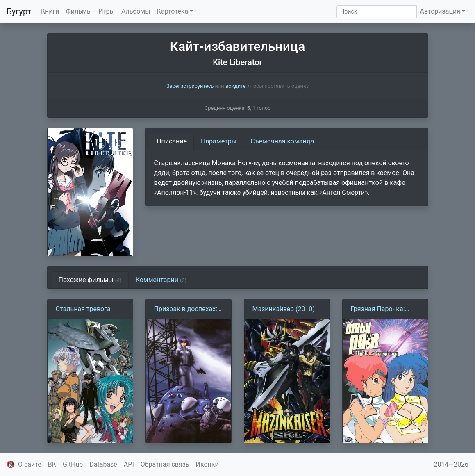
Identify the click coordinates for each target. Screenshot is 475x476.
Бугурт (19, 11)
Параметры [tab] (219, 141)
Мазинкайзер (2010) (284, 309)
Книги (50, 11)
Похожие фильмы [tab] (90, 280)
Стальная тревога (83, 309)
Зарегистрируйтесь (190, 86)
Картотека (173, 11)
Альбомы (136, 11)
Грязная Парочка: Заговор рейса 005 (380, 310)
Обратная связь (165, 464)
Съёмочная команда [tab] (282, 141)
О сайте (30, 464)
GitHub (73, 464)
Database (103, 464)
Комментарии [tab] (161, 280)
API (129, 464)
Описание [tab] (172, 141)
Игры (107, 11)
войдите (236, 86)
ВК (52, 464)
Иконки (207, 464)
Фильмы (79, 11)
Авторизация (440, 11)
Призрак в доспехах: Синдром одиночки (186, 310)
